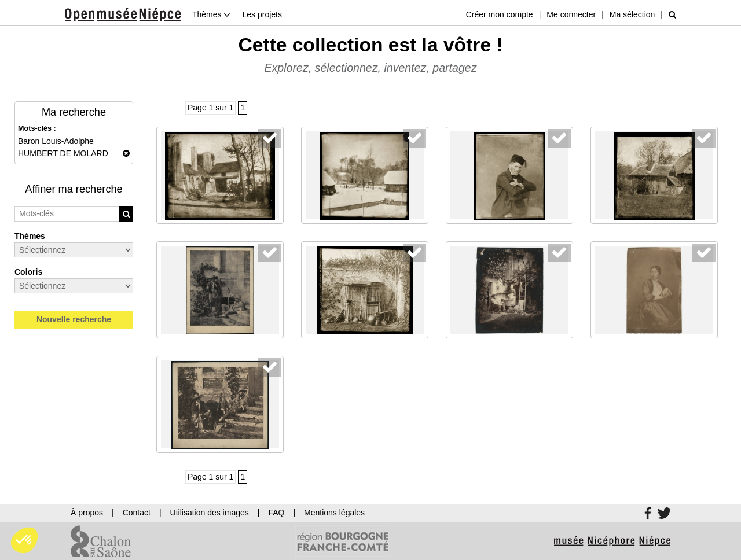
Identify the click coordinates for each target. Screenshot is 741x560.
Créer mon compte (500, 14)
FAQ (276, 513)
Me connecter (571, 14)
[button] (24, 540)
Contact (137, 513)
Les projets (262, 14)
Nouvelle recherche (74, 319)
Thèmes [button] (211, 14)
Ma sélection (632, 14)
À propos (87, 513)
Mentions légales (334, 513)
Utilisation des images (210, 513)
